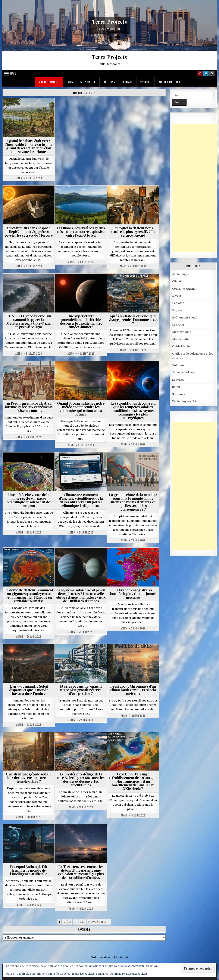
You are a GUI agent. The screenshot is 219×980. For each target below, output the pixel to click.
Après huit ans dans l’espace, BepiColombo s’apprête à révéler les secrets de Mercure (29, 231)
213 (82, 922)
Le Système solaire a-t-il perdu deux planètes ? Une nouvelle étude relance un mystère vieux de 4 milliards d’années (81, 595)
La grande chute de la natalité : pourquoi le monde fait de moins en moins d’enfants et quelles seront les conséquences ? (133, 502)
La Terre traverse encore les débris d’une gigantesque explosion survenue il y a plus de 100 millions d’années (81, 872)
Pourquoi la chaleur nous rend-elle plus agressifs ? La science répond (133, 231)
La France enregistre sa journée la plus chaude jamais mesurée (133, 594)
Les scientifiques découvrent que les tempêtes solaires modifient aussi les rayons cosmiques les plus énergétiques (133, 410)
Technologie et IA (184, 401)
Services (178, 380)
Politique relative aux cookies (129, 974)
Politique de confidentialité (110, 957)
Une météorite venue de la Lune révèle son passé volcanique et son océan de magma (29, 500)
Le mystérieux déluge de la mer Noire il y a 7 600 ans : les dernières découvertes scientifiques (81, 779)
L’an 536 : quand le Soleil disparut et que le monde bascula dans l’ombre (29, 690)
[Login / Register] (206, 74)
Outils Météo (181, 346)
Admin (19, 178)
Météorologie (182, 332)
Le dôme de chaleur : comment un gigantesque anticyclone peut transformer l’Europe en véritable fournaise (29, 595)
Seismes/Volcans (184, 372)
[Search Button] (212, 74)
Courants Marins (184, 289)
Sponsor (145, 82)
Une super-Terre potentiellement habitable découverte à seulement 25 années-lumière (81, 321)
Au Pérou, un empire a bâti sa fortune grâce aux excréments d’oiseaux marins (29, 407)
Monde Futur (181, 339)
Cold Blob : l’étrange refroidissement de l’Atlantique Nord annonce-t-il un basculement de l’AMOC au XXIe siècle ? (133, 781)
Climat (177, 281)
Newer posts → (99, 922)
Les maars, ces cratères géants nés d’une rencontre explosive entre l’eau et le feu (81, 231)
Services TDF (88, 82)
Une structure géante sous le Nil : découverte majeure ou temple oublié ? (29, 778)
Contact (127, 82)
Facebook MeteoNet (169, 82)
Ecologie (178, 303)
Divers (177, 296)
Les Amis (178, 325)
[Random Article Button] (200, 74)
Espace (177, 310)
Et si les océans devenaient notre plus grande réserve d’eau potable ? (81, 690)
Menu (13, 74)
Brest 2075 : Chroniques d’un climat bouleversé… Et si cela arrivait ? (133, 690)
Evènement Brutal (185, 318)
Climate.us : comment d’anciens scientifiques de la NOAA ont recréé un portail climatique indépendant (81, 500)
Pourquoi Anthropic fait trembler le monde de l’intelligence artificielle (29, 870)
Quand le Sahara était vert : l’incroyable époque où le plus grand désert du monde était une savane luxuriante (29, 146)
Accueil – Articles (49, 82)
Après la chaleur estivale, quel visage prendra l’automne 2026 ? (133, 320)
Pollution (178, 365)
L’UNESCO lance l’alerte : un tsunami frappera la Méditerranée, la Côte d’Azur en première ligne (29, 321)
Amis (70, 82)
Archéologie (181, 274)
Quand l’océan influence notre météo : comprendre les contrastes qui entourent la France (81, 409)
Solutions (109, 82)
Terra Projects (109, 22)
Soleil (176, 387)
